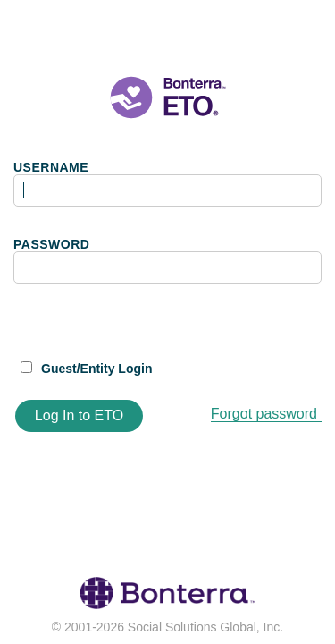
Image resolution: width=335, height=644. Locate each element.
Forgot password (264, 414)
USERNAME (51, 167)
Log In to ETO (79, 415)
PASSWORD (51, 244)
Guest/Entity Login (96, 369)
